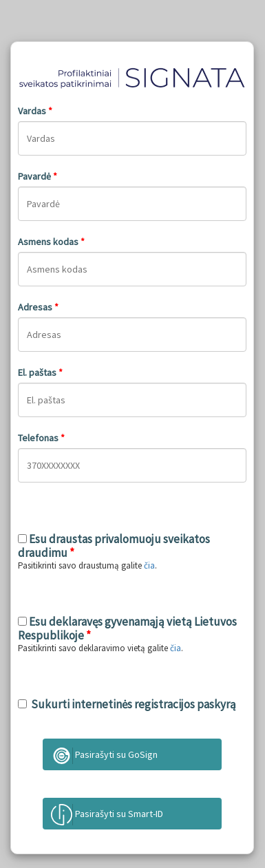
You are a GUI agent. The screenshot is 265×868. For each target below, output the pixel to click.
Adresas (38, 307)
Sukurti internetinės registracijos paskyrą (131, 704)
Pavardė (38, 176)
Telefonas (41, 438)
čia (149, 565)
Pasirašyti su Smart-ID (107, 815)
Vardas (35, 111)
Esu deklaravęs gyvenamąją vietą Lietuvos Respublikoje (127, 628)
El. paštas (40, 372)
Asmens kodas (51, 242)
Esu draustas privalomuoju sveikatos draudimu (114, 546)
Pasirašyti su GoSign (104, 756)
